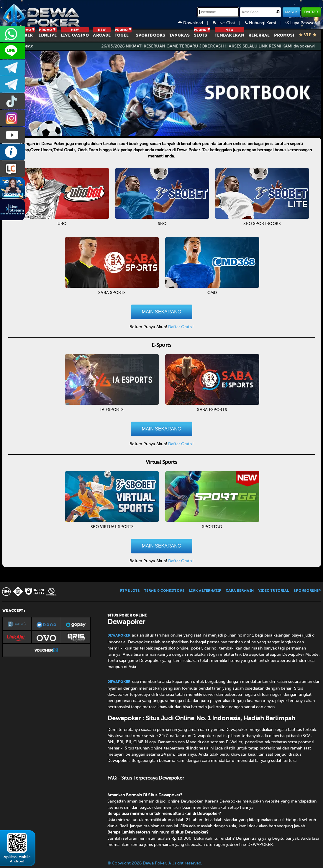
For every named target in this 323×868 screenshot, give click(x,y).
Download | (195, 23)
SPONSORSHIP (307, 591)
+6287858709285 (13, 34)
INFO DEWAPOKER (13, 152)
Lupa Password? (303, 23)
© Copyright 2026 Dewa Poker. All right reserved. (155, 863)
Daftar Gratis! (181, 327)
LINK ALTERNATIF (205, 591)
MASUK (292, 12)
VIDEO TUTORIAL (274, 591)
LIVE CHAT (13, 168)
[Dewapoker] (42, 15)
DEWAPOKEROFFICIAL (13, 135)
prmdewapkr (13, 101)
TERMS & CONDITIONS (164, 591)
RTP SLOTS (130, 591)
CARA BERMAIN (240, 591)
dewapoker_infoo (13, 68)
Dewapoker (119, 636)
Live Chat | (229, 23)
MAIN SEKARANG (161, 312)
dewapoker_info (13, 84)
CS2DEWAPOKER (13, 51)
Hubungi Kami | (265, 23)
